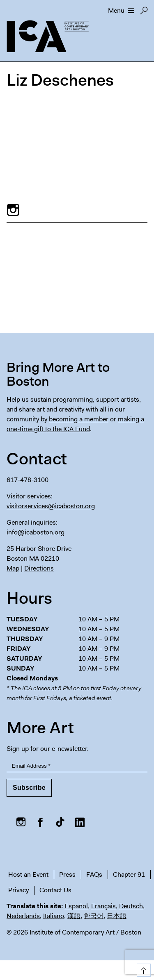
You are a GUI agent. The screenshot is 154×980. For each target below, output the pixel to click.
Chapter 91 (129, 874)
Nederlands (23, 916)
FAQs (94, 874)
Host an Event (28, 874)
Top (142, 969)
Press (67, 874)
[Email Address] (77, 766)
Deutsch (131, 906)
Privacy (18, 890)
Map (13, 568)
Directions (39, 568)
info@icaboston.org (36, 532)
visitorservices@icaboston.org (51, 506)
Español (76, 906)
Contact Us (55, 890)
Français (103, 906)
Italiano (54, 916)
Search (144, 13)
